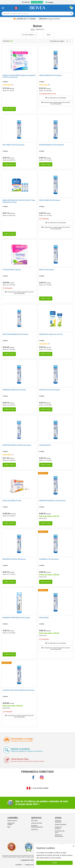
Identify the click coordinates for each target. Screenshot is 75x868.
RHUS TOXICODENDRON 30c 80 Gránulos (16, 334)
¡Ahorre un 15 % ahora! (25, 19)
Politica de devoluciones (59, 836)
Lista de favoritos (37, 823)
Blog (9, 827)
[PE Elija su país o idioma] (17, 8)
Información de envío (60, 832)
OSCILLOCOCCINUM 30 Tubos (12, 501)
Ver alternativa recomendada (56, 98)
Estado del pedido (61, 824)
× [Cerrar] (73, 846)
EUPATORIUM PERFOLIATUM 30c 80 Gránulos (17, 445)
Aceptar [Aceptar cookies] (54, 863)
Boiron (6, 82)
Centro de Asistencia (58, 821)
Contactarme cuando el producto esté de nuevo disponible (56, 103)
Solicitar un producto (58, 828)
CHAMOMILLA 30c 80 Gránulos (49, 559)
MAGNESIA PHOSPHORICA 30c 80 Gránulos (16, 618)
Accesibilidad (18, 865)
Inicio (33, 29)
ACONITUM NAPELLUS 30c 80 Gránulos (52, 145)
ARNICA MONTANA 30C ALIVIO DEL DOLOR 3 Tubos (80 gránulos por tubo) (19, 201)
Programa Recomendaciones (37, 826)
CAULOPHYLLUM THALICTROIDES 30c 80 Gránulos (19, 690)
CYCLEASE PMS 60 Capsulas (12, 270)
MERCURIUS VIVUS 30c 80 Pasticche (14, 559)
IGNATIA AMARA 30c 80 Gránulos (50, 200)
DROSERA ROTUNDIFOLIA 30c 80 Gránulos (52, 501)
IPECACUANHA (44, 618)
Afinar (49, 35)
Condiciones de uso (29, 865)
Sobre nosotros (12, 821)
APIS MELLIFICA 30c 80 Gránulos (49, 390)
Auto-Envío (35, 830)
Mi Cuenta (34, 821)
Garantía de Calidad (11, 824)
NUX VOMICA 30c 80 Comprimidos (13, 145)
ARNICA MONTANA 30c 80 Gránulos (50, 75)
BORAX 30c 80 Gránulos (47, 270)
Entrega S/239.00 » (50, 19)
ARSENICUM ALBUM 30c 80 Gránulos (14, 390)
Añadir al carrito (9, 109)
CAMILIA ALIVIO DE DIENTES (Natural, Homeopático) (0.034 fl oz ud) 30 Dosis (19, 76)
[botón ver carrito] (72, 8)
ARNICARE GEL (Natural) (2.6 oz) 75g (51, 334)
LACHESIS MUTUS (45, 445)
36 (68, 41)
